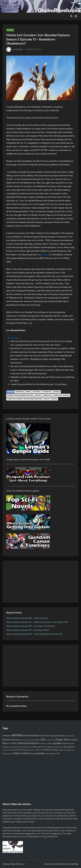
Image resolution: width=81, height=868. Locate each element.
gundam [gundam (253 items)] (58, 743)
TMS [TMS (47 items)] (56, 754)
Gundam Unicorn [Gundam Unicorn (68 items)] (68, 743)
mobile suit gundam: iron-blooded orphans (25, 399)
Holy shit (14, 338)
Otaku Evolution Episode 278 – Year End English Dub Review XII (34, 634)
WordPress (60, 864)
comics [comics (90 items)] (37, 740)
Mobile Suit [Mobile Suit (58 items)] (39, 750)
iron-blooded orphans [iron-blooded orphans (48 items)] (15, 747)
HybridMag (73, 864)
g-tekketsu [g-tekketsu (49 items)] (49, 744)
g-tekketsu (47, 392)
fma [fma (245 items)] (5, 743)
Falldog (36, 810)
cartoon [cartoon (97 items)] (18, 740)
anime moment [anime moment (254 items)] (30, 735)
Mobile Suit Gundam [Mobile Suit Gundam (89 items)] (51, 750)
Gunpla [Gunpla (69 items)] (5, 747)
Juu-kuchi (19, 49)
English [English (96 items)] (75, 740)
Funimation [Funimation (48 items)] (42, 744)
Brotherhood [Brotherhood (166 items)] (9, 740)
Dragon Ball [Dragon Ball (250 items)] (62, 739)
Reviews (10, 30)
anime (28, 392)
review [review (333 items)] (41, 753)
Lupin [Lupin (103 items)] (65, 747)
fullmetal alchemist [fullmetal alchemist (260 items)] (28, 743)
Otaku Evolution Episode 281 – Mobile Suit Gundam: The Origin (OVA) (37, 622)
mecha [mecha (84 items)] (25, 750)
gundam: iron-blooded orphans (20, 395)
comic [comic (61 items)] (24, 740)
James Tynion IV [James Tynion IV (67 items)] (27, 747)
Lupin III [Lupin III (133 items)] (71, 747)
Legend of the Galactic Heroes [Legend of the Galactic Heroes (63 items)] (47, 747)
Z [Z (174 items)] (59, 753)
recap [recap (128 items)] (34, 753)
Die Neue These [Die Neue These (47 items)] (50, 740)
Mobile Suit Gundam (61, 395)
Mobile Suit (47, 395)
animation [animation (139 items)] (7, 736)
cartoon (36, 392)
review (54, 399)
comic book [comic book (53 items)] (30, 740)
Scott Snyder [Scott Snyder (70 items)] (50, 754)
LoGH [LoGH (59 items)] (60, 747)
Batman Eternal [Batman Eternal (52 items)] (70, 736)
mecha (38, 395)
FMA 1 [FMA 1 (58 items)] (9, 743)
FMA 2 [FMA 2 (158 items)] (15, 743)
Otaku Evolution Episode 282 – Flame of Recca (27, 618)
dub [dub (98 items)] (70, 740)
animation (19, 392)
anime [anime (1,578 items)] (17, 735)
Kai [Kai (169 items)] (35, 747)
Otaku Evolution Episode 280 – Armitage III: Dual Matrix (31, 626)
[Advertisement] (40, 582)
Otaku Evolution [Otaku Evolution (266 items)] (22, 753)
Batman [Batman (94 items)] (61, 736)
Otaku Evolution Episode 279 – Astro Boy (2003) (28, 630)
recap (47, 399)
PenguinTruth (68, 810)
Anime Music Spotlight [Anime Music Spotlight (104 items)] (49, 736)
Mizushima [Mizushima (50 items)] (31, 750)
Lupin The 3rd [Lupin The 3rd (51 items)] (7, 750)
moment (45, 255)
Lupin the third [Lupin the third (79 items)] (17, 750)
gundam (57, 392)
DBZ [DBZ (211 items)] (43, 740)
